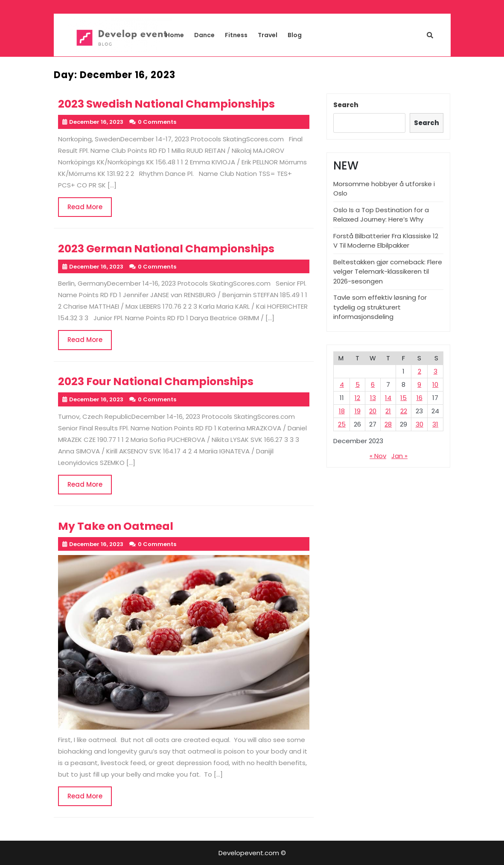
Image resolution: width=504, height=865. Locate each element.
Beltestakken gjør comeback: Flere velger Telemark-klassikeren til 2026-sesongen (388, 272)
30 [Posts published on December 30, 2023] (420, 424)
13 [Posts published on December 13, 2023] (373, 398)
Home (175, 35)
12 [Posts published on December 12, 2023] (357, 398)
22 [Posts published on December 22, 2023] (404, 411)
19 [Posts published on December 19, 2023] (358, 411)
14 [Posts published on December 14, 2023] (388, 398)
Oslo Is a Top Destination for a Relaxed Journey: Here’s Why (381, 215)
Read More (90, 210)
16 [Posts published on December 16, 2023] (420, 398)
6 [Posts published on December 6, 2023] (373, 384)
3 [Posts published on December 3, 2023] (436, 371)
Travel (268, 35)
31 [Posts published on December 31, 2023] (435, 424)
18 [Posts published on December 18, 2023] (342, 411)
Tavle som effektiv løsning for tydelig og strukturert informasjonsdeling (380, 307)
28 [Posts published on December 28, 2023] (388, 424)
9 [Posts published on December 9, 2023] (419, 384)
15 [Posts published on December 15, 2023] (403, 398)
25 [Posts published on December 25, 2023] (342, 424)
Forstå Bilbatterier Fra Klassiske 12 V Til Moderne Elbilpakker (386, 241)
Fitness (236, 35)
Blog (295, 35)
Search (346, 105)
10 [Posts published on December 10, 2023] (435, 384)
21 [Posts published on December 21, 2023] (388, 411)
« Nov (378, 456)
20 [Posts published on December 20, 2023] (373, 411)
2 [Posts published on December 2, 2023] (420, 371)
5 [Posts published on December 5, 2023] (358, 384)
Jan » (399, 456)
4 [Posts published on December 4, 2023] (342, 384)
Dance (204, 35)
